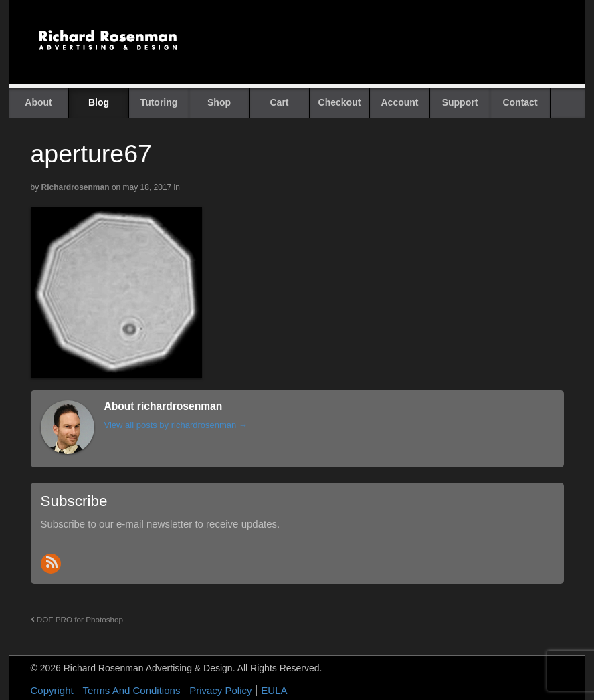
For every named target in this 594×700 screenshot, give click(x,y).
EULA (274, 690)
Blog (99, 102)
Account (400, 102)
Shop (219, 102)
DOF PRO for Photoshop (77, 619)
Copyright (52, 690)
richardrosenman (76, 187)
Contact (520, 102)
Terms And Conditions (131, 690)
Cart (279, 102)
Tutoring (159, 102)
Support (460, 102)
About (38, 102)
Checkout (340, 102)
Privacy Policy (220, 690)
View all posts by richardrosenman (176, 425)
